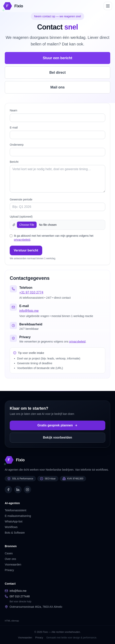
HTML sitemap (12, 621)
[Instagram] (27, 490)
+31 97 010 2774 (31, 293)
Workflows (11, 527)
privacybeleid (22, 240)
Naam (13, 110)
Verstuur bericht (26, 250)
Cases (9, 553)
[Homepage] (13, 6)
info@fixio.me (29, 311)
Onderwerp (17, 145)
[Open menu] (108, 6)
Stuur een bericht (57, 58)
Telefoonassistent (16, 510)
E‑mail (14, 128)
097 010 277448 (20, 596)
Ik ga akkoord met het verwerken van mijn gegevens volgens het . (54, 238)
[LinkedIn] (18, 490)
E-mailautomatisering (18, 516)
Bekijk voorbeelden (58, 437)
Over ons (10, 559)
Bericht (14, 162)
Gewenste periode (21, 199)
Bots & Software (15, 533)
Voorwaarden (13, 564)
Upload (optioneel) (21, 217)
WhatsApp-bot (14, 521)
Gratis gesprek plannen (57, 425)
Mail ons (57, 87)
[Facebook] (8, 490)
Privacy (9, 570)
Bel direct (57, 73)
